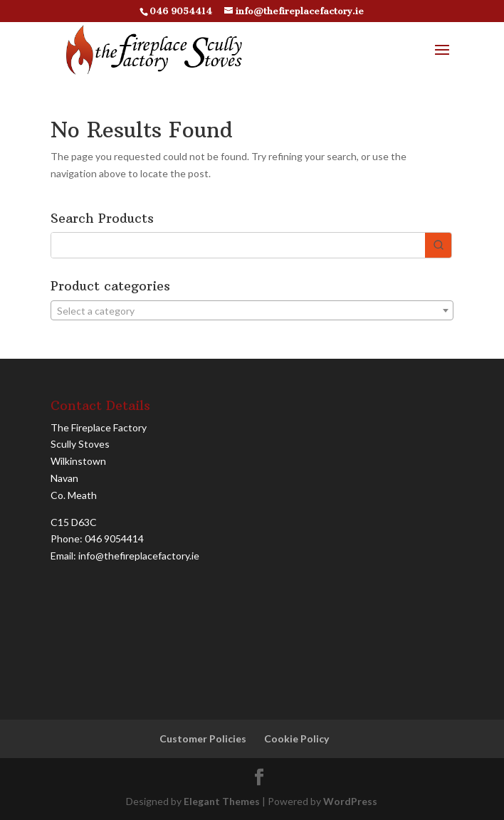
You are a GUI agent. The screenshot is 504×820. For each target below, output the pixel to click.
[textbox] (252, 311)
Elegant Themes (222, 801)
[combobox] (252, 310)
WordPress (350, 801)
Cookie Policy (296, 738)
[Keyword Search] (238, 245)
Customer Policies (203, 738)
